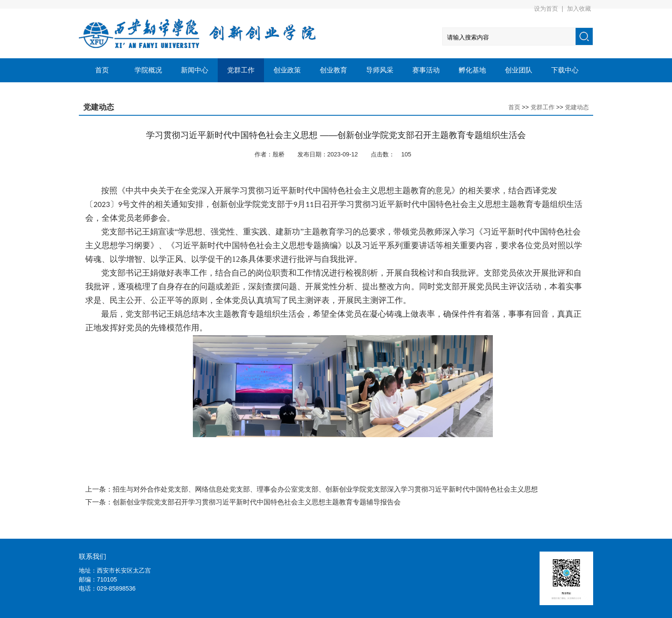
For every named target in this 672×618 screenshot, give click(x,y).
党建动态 (577, 107)
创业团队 (519, 70)
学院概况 (148, 70)
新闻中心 (195, 70)
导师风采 (380, 70)
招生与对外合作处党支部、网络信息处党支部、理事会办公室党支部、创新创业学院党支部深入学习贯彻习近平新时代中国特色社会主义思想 (325, 489)
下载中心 (565, 70)
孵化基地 (472, 70)
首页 (102, 70)
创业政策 (287, 70)
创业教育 (333, 70)
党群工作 (241, 70)
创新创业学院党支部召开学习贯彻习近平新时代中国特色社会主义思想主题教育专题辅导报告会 (257, 502)
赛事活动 (426, 70)
